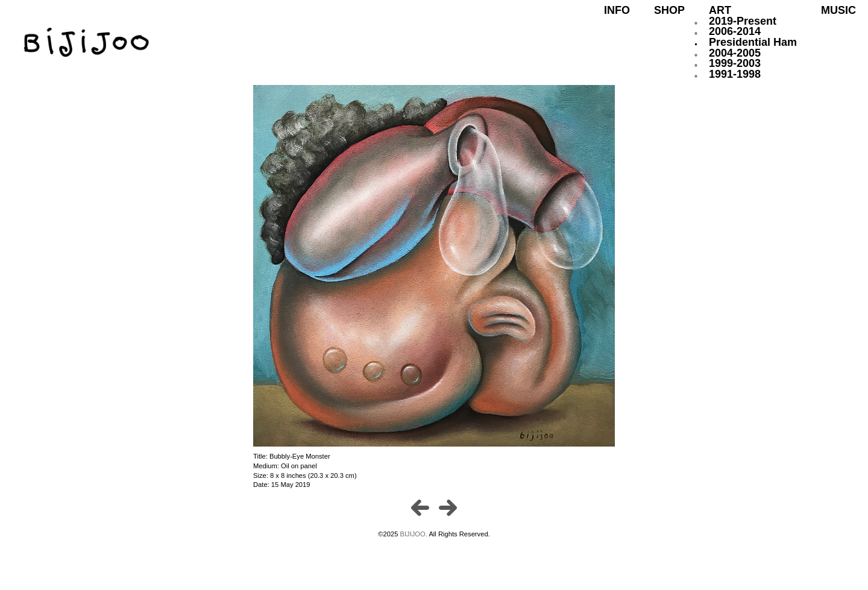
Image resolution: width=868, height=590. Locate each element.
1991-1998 (735, 74)
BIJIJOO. (415, 534)
